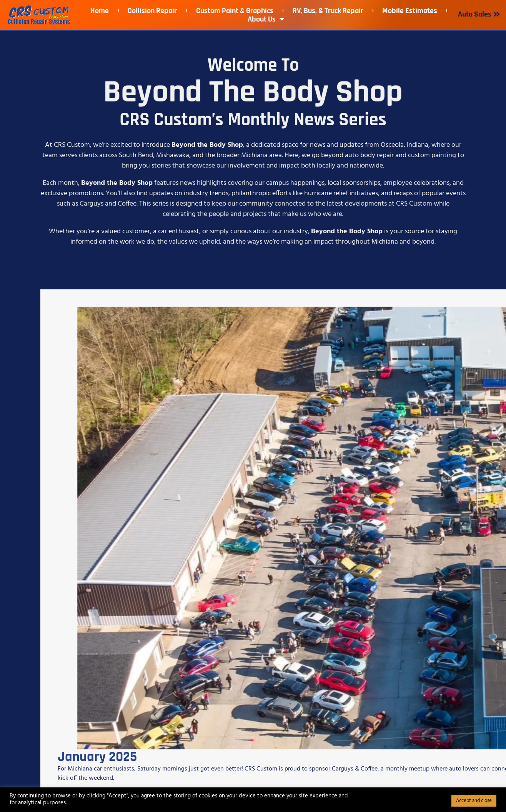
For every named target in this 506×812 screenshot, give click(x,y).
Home (100, 11)
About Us (266, 19)
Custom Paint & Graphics (235, 11)
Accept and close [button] (474, 801)
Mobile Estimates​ (410, 11)
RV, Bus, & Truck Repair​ (328, 11)
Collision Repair (152, 11)
